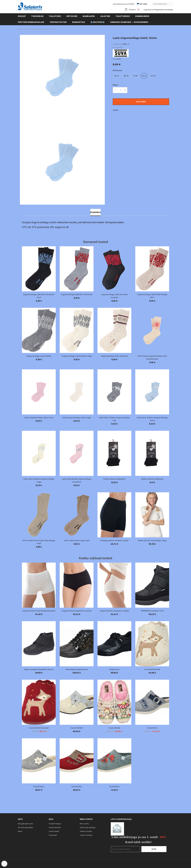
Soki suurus (118, 70)
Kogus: (116, 85)
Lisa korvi (141, 102)
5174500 (131, 4)
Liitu (158, 849)
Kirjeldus (95, 212)
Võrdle (115, 110)
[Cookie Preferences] (4, 864)
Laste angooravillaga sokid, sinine (41, 29)
